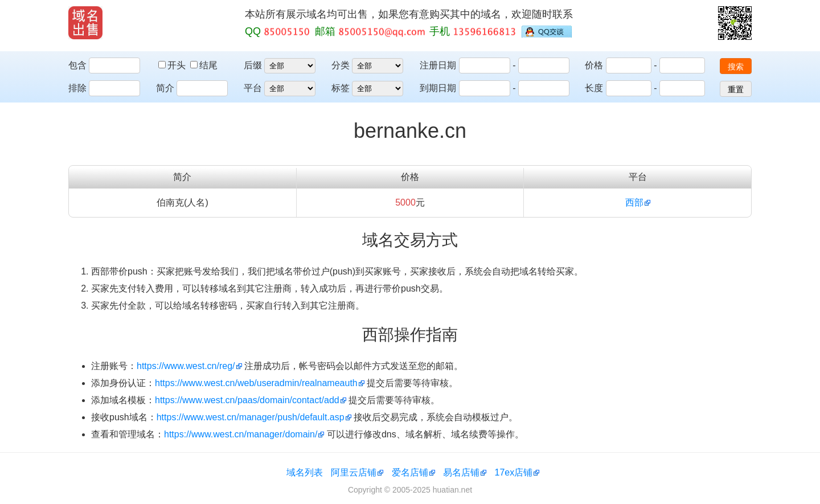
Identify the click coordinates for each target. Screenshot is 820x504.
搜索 (736, 67)
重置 (736, 89)
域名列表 (305, 472)
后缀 (253, 65)
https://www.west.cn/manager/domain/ (241, 434)
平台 (253, 88)
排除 (77, 88)
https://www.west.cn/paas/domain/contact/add (247, 400)
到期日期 (438, 88)
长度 (594, 88)
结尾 (204, 65)
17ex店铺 (514, 472)
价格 (594, 65)
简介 (165, 88)
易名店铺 (461, 472)
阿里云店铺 (354, 472)
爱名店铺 (410, 472)
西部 (634, 202)
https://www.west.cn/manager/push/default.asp (251, 417)
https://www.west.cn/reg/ (186, 366)
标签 (341, 88)
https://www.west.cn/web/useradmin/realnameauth (256, 383)
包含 (77, 65)
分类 (341, 65)
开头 (173, 65)
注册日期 (438, 65)
